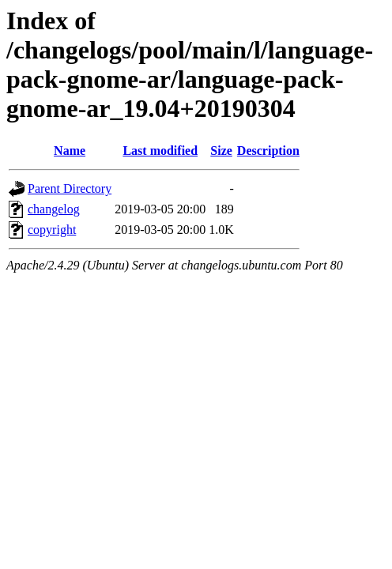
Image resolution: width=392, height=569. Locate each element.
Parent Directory (70, 188)
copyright (52, 230)
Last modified (160, 151)
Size (221, 151)
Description (268, 151)
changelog (54, 209)
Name (70, 151)
